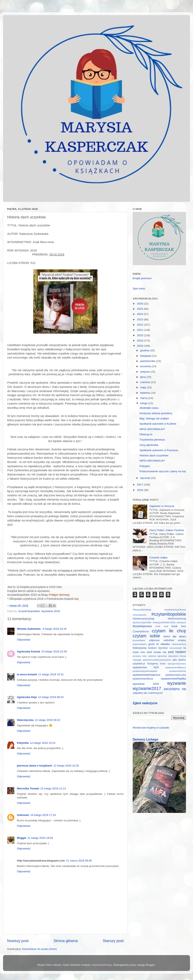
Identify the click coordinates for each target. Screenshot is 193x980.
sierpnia (145, 372)
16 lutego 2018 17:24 (43, 815)
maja (143, 387)
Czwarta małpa (158, 557)
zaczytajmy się (175, 689)
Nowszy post (18, 941)
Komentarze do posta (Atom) (39, 949)
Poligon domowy (59, 595)
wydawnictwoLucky (176, 675)
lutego (144, 403)
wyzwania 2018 (51, 611)
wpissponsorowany (177, 664)
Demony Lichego (145, 739)
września (146, 366)
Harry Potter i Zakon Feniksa (166, 530)
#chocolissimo (140, 615)
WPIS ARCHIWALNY (152, 429)
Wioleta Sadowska (29, 629)
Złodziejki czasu (149, 408)
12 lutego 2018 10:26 (66, 766)
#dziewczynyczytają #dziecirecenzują (159, 619)
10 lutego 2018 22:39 (54, 651)
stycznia (145, 478)
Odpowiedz (24, 640)
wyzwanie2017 (147, 688)
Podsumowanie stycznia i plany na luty (163, 471)
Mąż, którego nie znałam (154, 418)
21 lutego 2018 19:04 (40, 838)
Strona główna (66, 941)
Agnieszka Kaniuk (29, 651)
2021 (140, 330)
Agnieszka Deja (27, 697)
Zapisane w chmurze (162, 506)
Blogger (150, 965)
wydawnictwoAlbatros (176, 667)
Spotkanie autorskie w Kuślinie (158, 424)
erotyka (182, 640)
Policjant (145, 466)
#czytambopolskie (29, 611)
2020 (140, 335)
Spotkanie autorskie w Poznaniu (159, 450)
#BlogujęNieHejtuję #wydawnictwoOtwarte (159, 610)
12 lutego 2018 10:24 (43, 743)
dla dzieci (179, 636)
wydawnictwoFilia (178, 671)
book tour (179, 626)
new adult (146, 652)
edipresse (155, 640)
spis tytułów (179, 660)
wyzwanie (177, 683)
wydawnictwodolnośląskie (145, 671)
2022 (140, 325)
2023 (140, 319)
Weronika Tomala (28, 788)
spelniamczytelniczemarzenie (157, 660)
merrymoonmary (102, 965)
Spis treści (139, 289)
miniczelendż (175, 648)
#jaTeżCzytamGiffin (142, 622)
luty (77, 599)
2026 (140, 304)
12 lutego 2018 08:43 (51, 697)
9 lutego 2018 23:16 (54, 629)
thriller (163, 664)
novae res (160, 652)
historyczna (140, 648)
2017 (140, 485)
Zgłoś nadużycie (145, 703)
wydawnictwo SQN (146, 667)
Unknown (23, 815)
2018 (140, 346)
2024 (140, 314)
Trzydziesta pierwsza (152, 440)
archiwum (181, 622)
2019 (140, 341)
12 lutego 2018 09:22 (48, 720)
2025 (140, 309)
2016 (140, 490)
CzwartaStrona (141, 632)
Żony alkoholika (149, 445)
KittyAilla (23, 743)
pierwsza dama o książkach (35, 766)
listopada (146, 356)
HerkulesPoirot (179, 644)
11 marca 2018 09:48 (79, 861)
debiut (167, 637)
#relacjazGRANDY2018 (164, 622)
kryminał (163, 648)
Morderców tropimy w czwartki (151, 728)
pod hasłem (177, 652)
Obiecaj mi (146, 434)
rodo (144, 656)
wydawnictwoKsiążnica (146, 675)
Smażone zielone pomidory (156, 413)
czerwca (145, 382)
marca (144, 398)
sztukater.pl (139, 664)
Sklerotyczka (25, 720)
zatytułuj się (140, 693)
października (148, 361)
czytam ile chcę (169, 631)
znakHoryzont (155, 693)
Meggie (22, 838)
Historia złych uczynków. (154, 455)
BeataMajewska (142, 626)
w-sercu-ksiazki (27, 674)
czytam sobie (146, 636)
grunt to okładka (159, 644)
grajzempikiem (140, 644)
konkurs (152, 648)
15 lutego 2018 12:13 (53, 788)
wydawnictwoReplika (173, 679)
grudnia (145, 350)
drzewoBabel (139, 640)
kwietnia (145, 393)
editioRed (169, 640)
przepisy (137, 656)
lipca (143, 377)
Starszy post (113, 941)
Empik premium (142, 278)
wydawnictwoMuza (143, 679)
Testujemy (152, 664)
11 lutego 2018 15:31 (51, 674)
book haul (162, 626)
